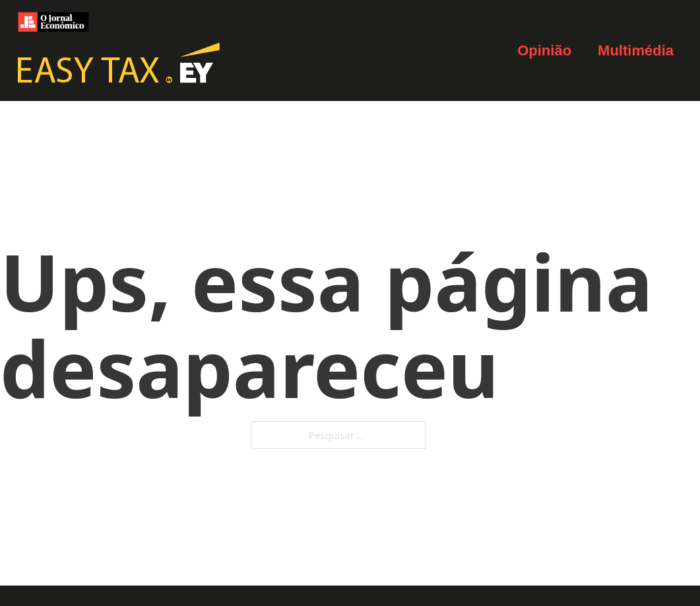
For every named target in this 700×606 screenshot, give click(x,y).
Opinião (544, 50)
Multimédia (636, 50)
